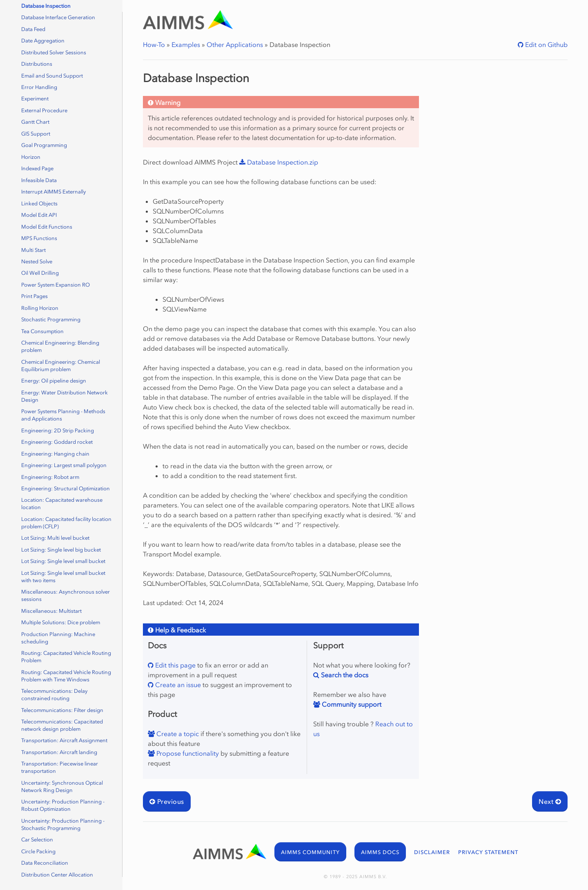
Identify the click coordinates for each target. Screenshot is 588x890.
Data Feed (33, 29)
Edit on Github (546, 44)
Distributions (37, 64)
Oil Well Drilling (40, 273)
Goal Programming (44, 145)
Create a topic (177, 734)
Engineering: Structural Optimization (66, 488)
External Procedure (44, 110)
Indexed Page (37, 168)
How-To (154, 44)
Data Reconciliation (45, 863)
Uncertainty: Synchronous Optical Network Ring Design (62, 787)
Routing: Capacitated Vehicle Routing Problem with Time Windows (66, 676)
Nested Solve (37, 261)
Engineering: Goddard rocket (57, 442)
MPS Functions (39, 238)
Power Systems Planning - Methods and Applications (63, 415)
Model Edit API (39, 215)
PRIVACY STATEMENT (488, 852)
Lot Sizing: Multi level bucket (55, 538)
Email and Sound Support (52, 76)
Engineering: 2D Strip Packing (58, 431)
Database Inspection (46, 6)
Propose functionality (187, 753)
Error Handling (39, 87)
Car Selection (37, 840)
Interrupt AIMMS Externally (53, 192)
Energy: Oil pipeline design (54, 381)
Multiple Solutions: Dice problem (61, 622)
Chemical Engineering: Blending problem (60, 346)
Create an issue (177, 685)
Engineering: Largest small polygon (64, 465)
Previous (167, 801)
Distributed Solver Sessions (54, 52)
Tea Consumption (42, 331)
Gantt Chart (35, 122)
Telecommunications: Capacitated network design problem (62, 725)
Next (550, 801)
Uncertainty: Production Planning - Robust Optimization (63, 805)
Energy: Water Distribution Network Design (65, 396)
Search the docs (344, 675)
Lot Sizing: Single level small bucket (63, 561)
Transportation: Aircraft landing (59, 752)
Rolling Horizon (40, 308)
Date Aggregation (43, 41)
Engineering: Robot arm (50, 477)
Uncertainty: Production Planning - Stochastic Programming (63, 824)
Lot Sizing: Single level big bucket (61, 550)
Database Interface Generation (58, 17)
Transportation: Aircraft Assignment (64, 740)
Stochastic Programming (51, 319)
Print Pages (35, 296)
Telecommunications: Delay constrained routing (54, 695)
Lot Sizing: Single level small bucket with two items (63, 577)
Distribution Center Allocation (57, 875)
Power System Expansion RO (56, 285)
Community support (351, 704)
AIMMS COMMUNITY (310, 852)
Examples (186, 44)
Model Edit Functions (47, 227)
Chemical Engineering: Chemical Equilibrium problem (61, 366)
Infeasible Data (39, 180)
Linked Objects (39, 204)
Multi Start (33, 250)
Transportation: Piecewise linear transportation (60, 767)
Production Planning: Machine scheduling (58, 638)
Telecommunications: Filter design (62, 710)
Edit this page (175, 665)
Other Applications (235, 44)
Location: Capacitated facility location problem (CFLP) (66, 523)
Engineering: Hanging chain (55, 454)
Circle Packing (38, 851)
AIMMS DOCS (380, 852)
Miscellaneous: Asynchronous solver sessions (66, 595)
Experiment (35, 99)
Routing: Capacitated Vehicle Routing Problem (66, 657)
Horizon (31, 157)
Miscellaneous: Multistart (51, 611)
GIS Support (36, 134)
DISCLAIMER (432, 852)
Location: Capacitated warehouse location (62, 504)
